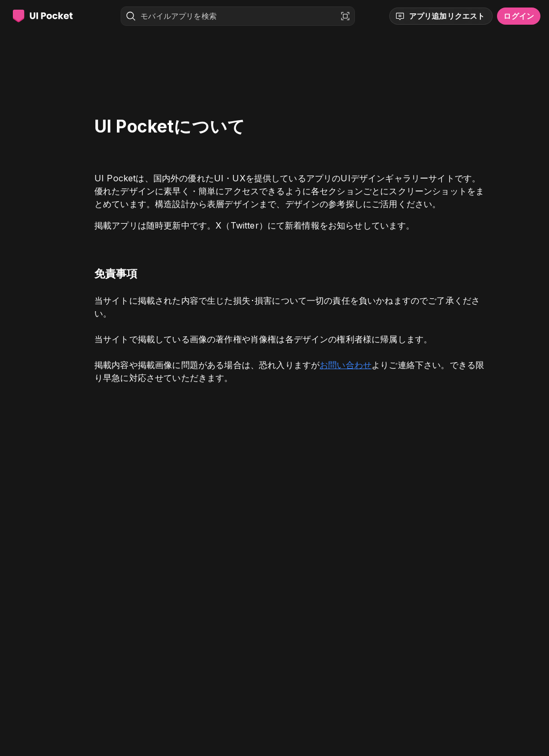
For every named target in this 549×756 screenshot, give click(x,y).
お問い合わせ (346, 365)
